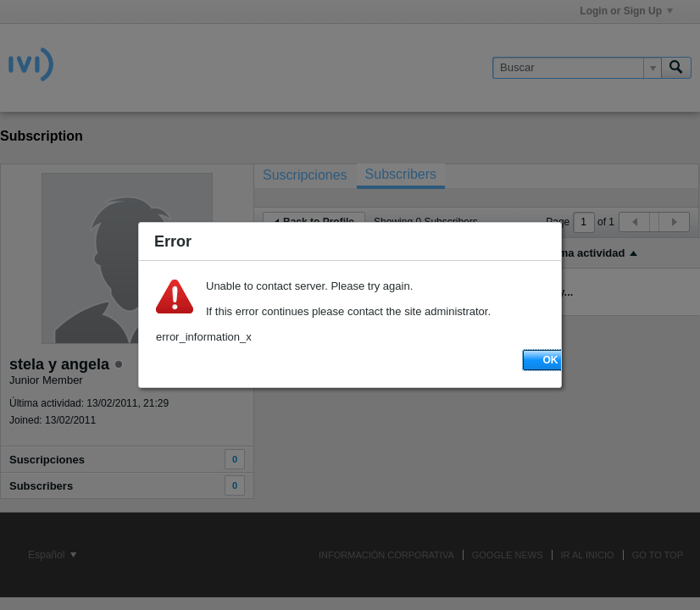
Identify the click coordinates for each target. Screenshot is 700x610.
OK (551, 360)
